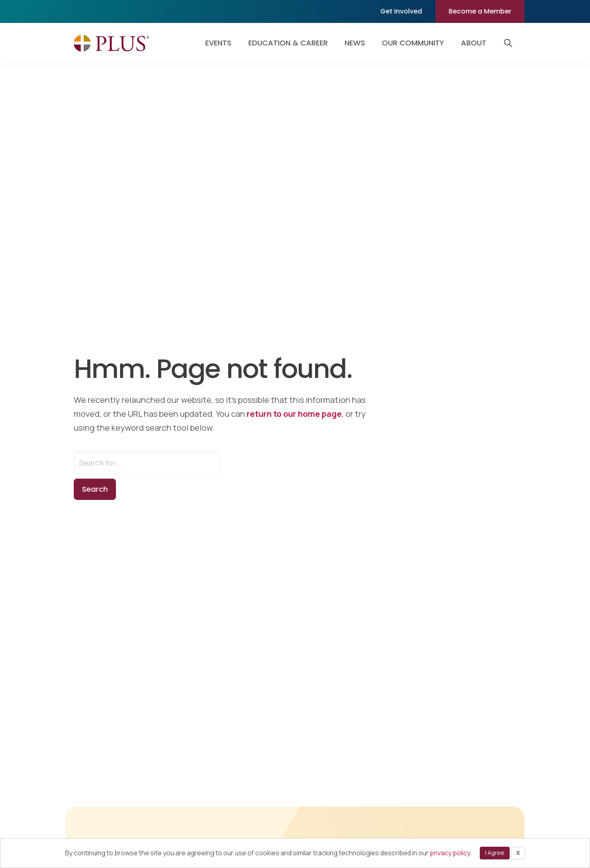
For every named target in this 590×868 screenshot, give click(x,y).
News (355, 43)
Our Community (413, 43)
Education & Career (288, 43)
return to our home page (294, 414)
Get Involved (401, 11)
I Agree (495, 853)
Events (218, 43)
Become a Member (480, 11)
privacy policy (450, 853)
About (474, 43)
